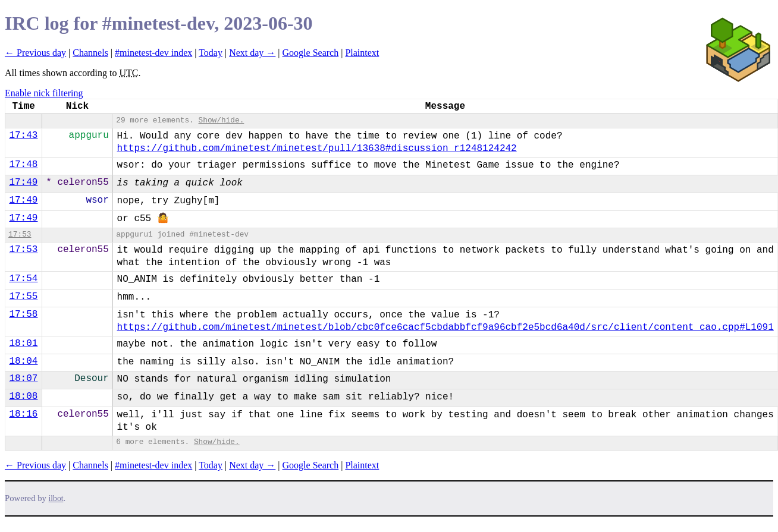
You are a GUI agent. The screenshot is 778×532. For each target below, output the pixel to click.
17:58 (23, 314)
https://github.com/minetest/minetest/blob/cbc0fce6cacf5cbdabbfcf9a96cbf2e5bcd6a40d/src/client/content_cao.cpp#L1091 (446, 328)
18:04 (23, 361)
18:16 (23, 414)
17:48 (23, 165)
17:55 (23, 297)
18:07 (23, 379)
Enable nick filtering (44, 93)
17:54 (23, 279)
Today (211, 53)
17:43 (23, 136)
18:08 (23, 396)
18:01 (23, 344)
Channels (90, 53)
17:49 (23, 182)
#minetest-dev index (153, 53)
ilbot (56, 498)
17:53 (20, 234)
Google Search (311, 53)
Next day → (252, 53)
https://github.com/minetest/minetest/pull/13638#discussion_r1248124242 (317, 149)
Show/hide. (222, 120)
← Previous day (35, 53)
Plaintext (362, 53)
